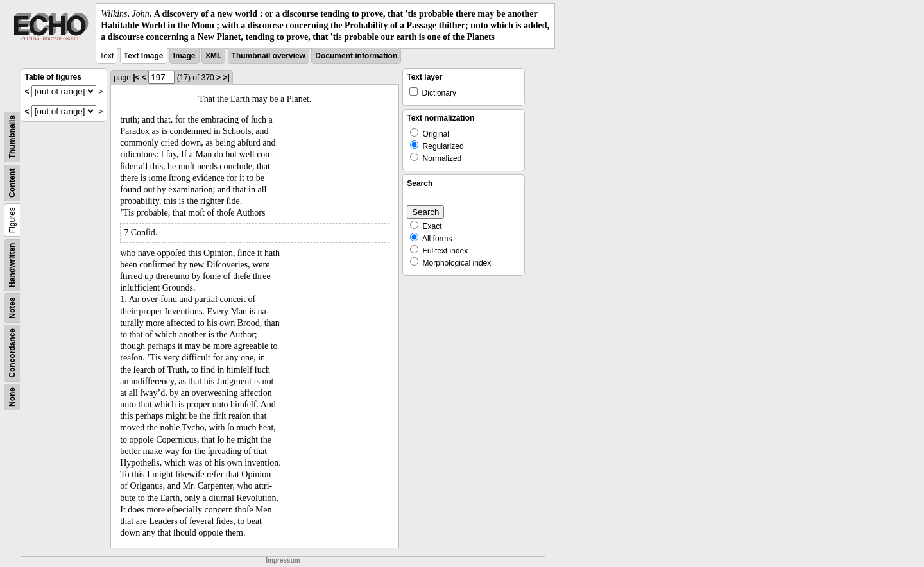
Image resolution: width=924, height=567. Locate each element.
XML (213, 56)
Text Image (144, 56)
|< (136, 78)
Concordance (12, 353)
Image (184, 56)
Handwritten (12, 265)
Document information (356, 56)
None (12, 397)
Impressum (283, 560)
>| (226, 78)
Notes (12, 308)
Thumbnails (12, 136)
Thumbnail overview (269, 56)
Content (12, 182)
